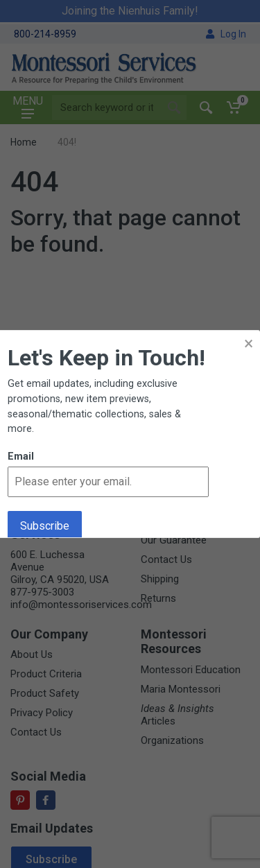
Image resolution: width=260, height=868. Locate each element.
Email (21, 457)
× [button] (249, 344)
